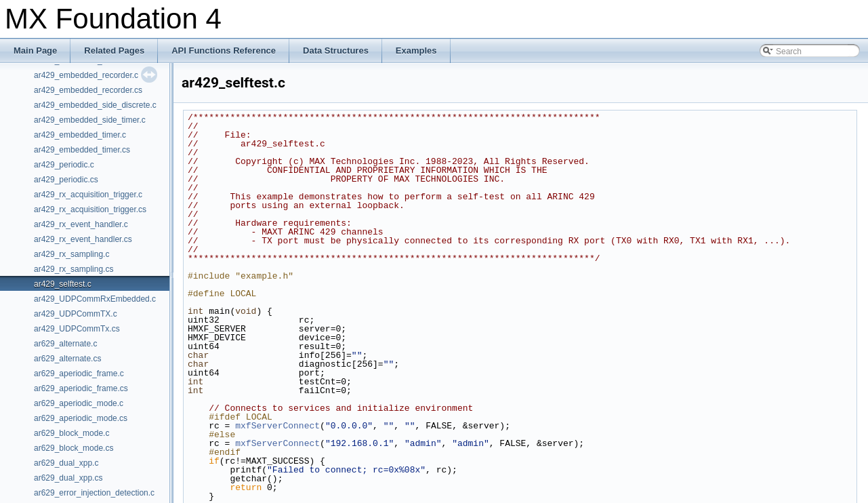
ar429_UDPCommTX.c (76, 314)
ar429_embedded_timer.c (80, 135)
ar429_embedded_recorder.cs (88, 90)
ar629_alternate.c (65, 344)
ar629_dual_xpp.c (66, 463)
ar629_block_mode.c (71, 433)
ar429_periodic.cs (66, 180)
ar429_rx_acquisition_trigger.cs (90, 209)
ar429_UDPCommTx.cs (77, 329)
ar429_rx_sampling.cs (74, 269)
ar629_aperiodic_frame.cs (81, 388)
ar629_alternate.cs (67, 359)
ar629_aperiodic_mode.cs (81, 418)
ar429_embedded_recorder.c (86, 75)
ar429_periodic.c (64, 165)
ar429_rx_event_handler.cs (83, 239)
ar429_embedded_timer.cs (82, 150)
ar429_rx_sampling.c (71, 254)
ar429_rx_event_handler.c (81, 224)
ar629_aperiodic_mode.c (79, 403)
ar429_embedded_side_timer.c (90, 120)
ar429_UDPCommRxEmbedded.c (95, 299)
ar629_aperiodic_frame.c (79, 374)
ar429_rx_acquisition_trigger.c (88, 195)
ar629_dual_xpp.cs (68, 478)
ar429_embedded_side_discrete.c (95, 105)
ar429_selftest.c (63, 284)
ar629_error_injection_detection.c (94, 493)
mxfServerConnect (277, 426)
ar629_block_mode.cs (74, 448)
